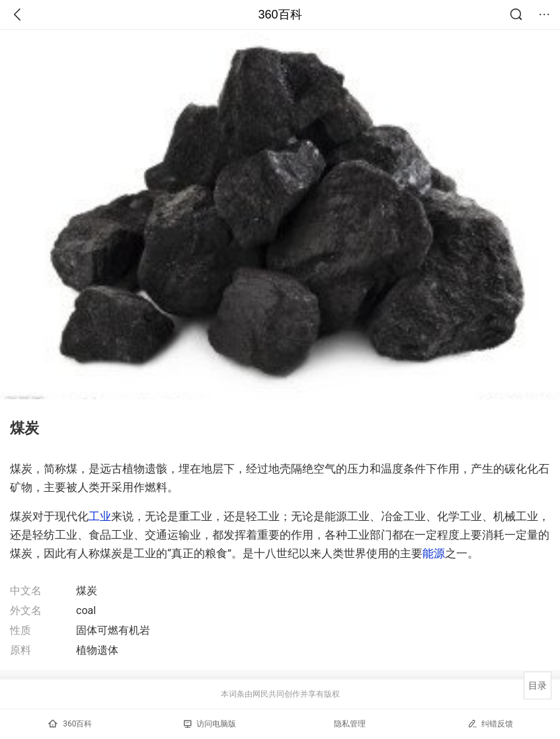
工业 (100, 516)
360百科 (280, 15)
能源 (434, 553)
